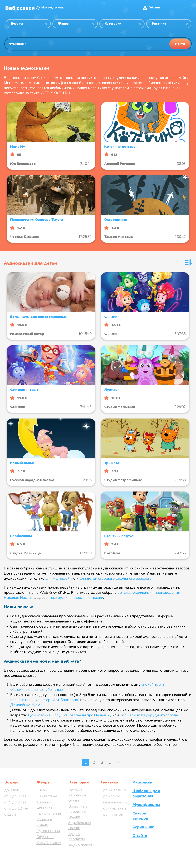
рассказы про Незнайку (90, 715)
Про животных (113, 790)
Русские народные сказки (77, 795)
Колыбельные (49, 843)
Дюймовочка (39, 715)
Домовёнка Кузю (25, 705)
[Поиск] (98, 44)
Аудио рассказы (77, 836)
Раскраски (142, 782)
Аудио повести (81, 845)
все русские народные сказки (77, 598)
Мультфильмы (146, 805)
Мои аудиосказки (53, 8)
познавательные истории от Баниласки (45, 700)
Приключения (49, 813)
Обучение (45, 837)
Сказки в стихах (44, 822)
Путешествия (48, 831)
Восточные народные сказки (78, 811)
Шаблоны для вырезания (146, 793)
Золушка (60, 715)
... (110, 762)
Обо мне (155, 8)
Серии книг (143, 827)
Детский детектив (44, 805)
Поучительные (113, 808)
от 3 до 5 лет (15, 796)
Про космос (111, 796)
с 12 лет (11, 814)
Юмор (42, 790)
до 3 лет (11, 790)
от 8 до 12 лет (16, 808)
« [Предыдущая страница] (78, 762)
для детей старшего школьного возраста (115, 578)
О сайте (140, 836)
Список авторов (140, 816)
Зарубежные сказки (80, 825)
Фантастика (47, 796)
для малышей (57, 578)
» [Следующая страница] (118, 762)
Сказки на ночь (114, 802)
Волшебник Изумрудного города (149, 715)
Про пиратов (112, 814)
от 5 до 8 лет (15, 802)
